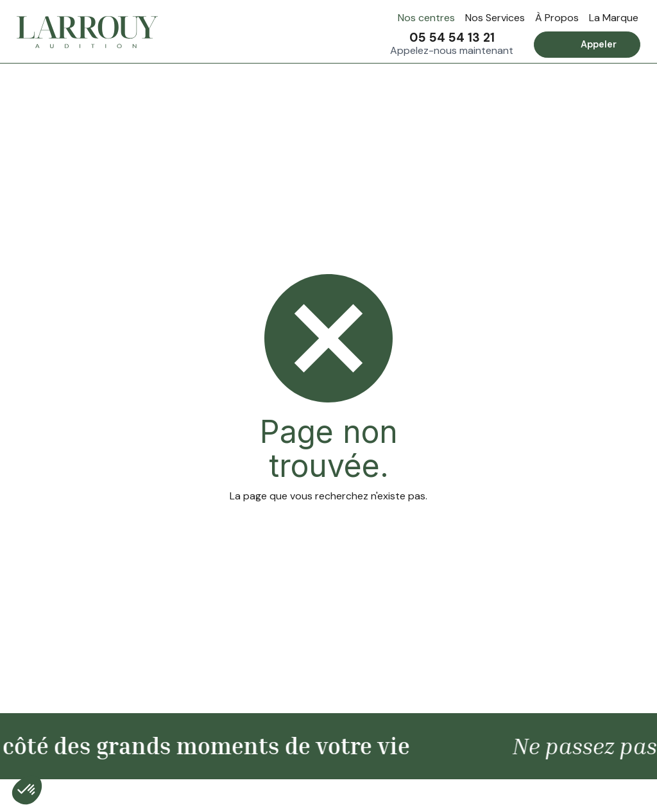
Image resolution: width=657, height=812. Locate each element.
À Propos (557, 18)
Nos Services (495, 18)
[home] (87, 32)
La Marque (614, 18)
